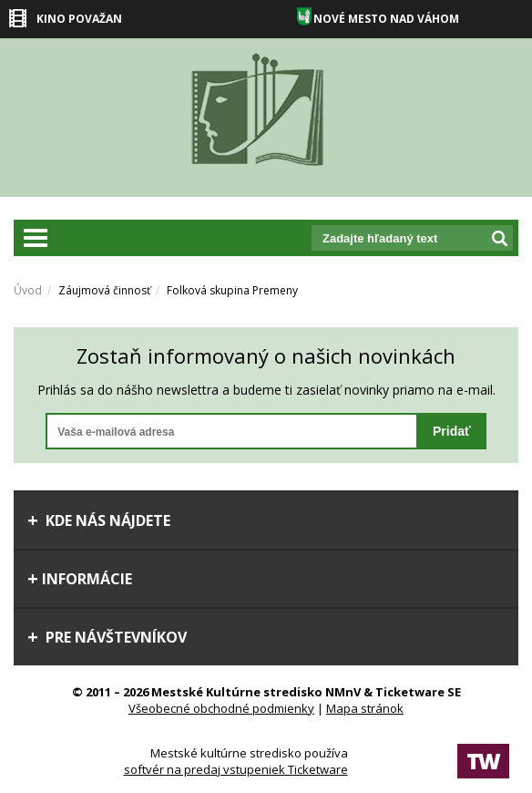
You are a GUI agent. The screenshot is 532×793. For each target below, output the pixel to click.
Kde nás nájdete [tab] (99, 520)
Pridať (452, 431)
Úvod (28, 290)
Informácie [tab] (80, 579)
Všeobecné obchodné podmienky (221, 708)
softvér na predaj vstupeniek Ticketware (236, 769)
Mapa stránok (365, 708)
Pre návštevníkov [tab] (107, 637)
